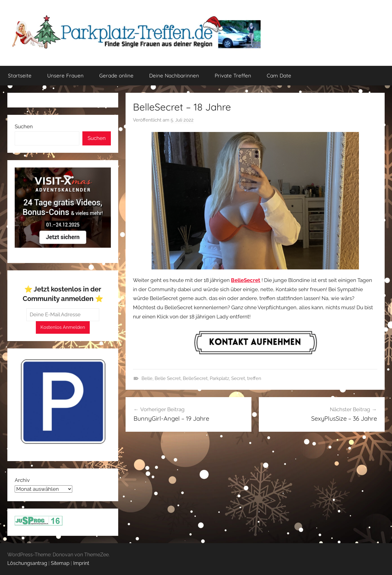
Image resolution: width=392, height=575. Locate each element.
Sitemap (60, 563)
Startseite (20, 75)
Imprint (81, 563)
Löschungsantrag (27, 563)
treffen (254, 378)
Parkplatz (219, 378)
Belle (147, 378)
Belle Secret (168, 378)
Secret (238, 378)
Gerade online (116, 75)
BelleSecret (195, 378)
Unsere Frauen (65, 75)
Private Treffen (233, 75)
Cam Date (279, 75)
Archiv (22, 480)
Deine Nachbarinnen (174, 75)
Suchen (24, 126)
